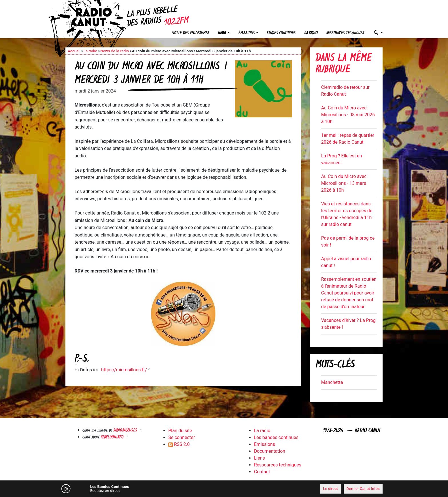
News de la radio (115, 51)
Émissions (247, 33)
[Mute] (154, 488)
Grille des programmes (191, 33)
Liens (259, 458)
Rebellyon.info (113, 437)
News (222, 33)
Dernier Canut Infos (363, 488)
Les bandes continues (276, 437)
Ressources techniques (345, 33)
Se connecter (182, 437)
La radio (311, 33)
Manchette (332, 382)
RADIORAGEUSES (126, 431)
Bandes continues (281, 33)
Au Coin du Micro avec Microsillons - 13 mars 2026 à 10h (344, 183)
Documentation (270, 451)
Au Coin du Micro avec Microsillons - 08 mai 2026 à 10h (348, 115)
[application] (224, 489)
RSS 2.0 (179, 444)
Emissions (265, 444)
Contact (262, 472)
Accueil (74, 51)
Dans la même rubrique (343, 64)
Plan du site (180, 431)
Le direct (330, 488)
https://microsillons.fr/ (124, 370)
